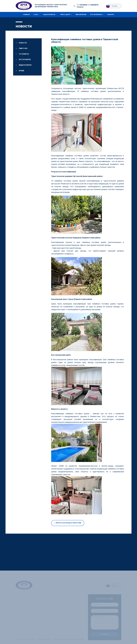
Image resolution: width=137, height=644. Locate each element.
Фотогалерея (25, 60)
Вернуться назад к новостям (68, 523)
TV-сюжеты (24, 54)
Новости (23, 43)
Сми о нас (23, 49)
